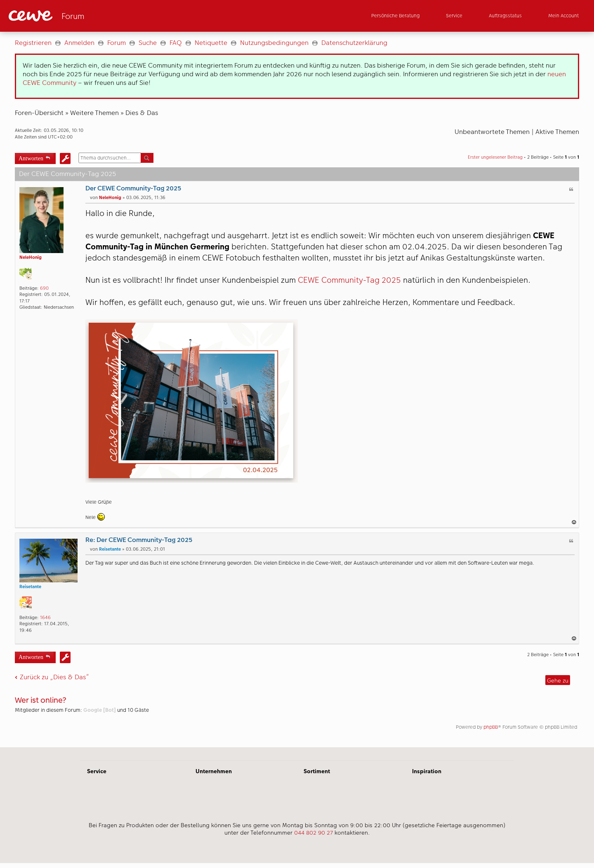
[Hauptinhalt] (297, 389)
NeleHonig (31, 257)
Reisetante (30, 587)
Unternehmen (214, 771)
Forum (117, 43)
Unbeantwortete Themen (492, 132)
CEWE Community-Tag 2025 (349, 280)
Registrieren (33, 43)
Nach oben (575, 522)
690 (44, 288)
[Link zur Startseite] (90, 16)
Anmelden (79, 43)
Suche (148, 43)
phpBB (491, 727)
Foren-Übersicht (39, 113)
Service (97, 771)
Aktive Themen (557, 132)
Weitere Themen (94, 113)
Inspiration (427, 771)
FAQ (176, 43)
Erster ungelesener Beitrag (495, 157)
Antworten (31, 158)
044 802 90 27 (313, 833)
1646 (45, 618)
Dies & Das (142, 113)
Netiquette (211, 43)
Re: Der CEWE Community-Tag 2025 (139, 540)
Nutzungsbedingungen (274, 43)
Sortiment (317, 771)
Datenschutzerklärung (354, 43)
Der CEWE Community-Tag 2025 (133, 188)
